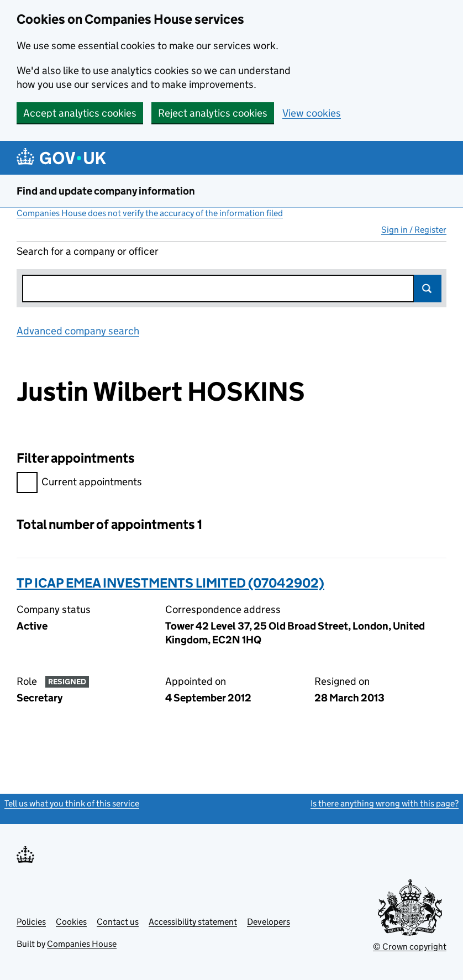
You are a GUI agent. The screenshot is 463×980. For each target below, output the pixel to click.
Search (428, 289)
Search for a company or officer (88, 251)
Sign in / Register (414, 230)
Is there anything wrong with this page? (385, 803)
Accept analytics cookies (80, 113)
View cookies (312, 113)
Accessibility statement (193, 922)
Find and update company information (106, 191)
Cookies (71, 922)
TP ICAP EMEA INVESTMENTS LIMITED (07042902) (170, 583)
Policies (31, 922)
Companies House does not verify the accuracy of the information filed (150, 213)
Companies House (82, 944)
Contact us (118, 922)
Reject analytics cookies (213, 113)
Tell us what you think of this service (72, 803)
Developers (269, 922)
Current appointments (79, 483)
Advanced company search (78, 331)
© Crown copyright (410, 947)
